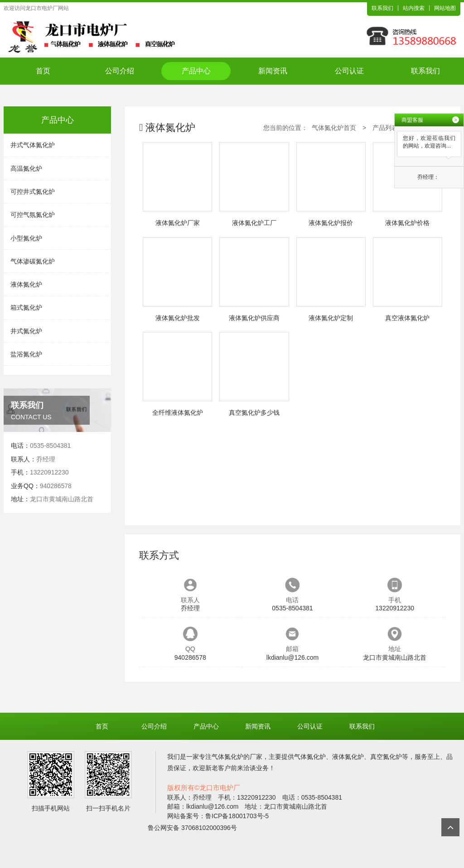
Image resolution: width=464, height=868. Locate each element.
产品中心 (196, 71)
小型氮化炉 (26, 238)
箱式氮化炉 (26, 307)
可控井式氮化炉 (33, 192)
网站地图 (445, 8)
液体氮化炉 (26, 284)
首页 (43, 71)
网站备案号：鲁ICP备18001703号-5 (218, 816)
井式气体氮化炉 (33, 145)
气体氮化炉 (227, 757)
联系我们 (382, 8)
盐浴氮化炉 (26, 354)
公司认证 (349, 71)
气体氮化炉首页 (334, 128)
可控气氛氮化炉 (33, 215)
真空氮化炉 (386, 757)
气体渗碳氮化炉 (33, 261)
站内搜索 (414, 8)
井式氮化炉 (26, 331)
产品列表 (385, 128)
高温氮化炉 (26, 168)
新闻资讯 (273, 71)
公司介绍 (120, 71)
